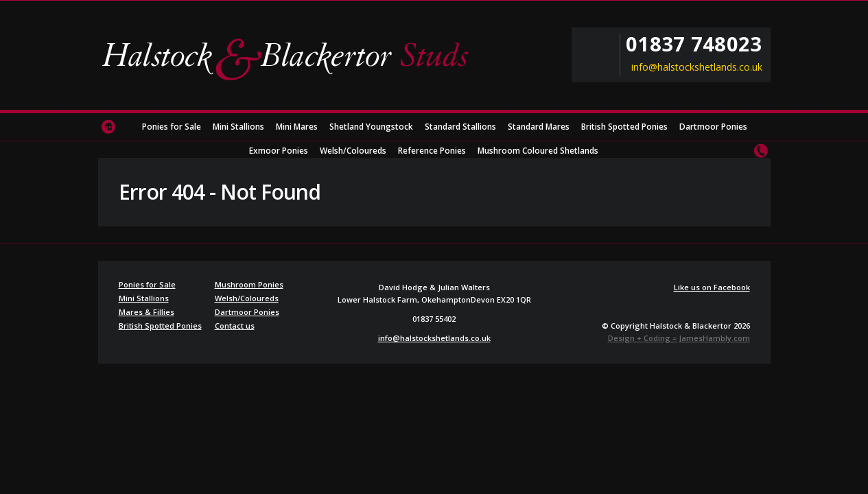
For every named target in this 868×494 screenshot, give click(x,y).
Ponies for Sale (172, 127)
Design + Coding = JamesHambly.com (679, 338)
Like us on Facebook (712, 287)
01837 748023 (694, 44)
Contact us (760, 151)
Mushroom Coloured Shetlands (538, 151)
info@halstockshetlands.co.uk (697, 67)
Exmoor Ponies (279, 151)
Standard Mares (539, 127)
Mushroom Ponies (249, 284)
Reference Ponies (432, 151)
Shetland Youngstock (371, 127)
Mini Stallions (238, 127)
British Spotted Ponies (624, 127)
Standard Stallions (460, 127)
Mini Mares (297, 127)
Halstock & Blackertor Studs (290, 58)
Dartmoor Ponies (713, 127)
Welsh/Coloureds (353, 151)
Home (108, 127)
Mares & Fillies (146, 312)
